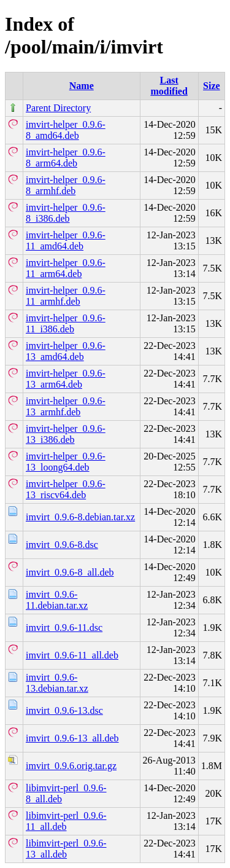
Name (82, 86)
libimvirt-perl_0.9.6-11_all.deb (66, 821)
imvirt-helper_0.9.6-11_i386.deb (66, 323)
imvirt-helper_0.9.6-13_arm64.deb (66, 379)
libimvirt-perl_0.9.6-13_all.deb (66, 849)
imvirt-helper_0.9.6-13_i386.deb (66, 434)
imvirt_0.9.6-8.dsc (62, 545)
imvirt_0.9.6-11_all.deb (72, 655)
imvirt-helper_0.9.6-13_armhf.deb (66, 406)
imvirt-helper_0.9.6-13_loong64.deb (66, 462)
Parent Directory (58, 108)
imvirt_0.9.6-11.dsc (64, 628)
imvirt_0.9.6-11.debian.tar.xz (57, 600)
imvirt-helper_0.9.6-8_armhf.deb (66, 185)
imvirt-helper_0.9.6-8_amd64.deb (66, 130)
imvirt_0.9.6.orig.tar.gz (71, 766)
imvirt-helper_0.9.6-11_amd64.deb (66, 240)
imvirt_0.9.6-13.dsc (64, 710)
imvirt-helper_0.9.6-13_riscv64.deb (66, 489)
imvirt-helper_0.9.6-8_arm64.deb (66, 158)
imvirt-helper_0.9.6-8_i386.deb (66, 213)
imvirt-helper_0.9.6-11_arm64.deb (66, 268)
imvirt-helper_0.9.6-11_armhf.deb (66, 296)
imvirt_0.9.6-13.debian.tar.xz (57, 683)
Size (212, 86)
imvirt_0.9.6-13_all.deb (72, 738)
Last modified (169, 86)
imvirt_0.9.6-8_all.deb (70, 572)
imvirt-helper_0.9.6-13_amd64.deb (66, 351)
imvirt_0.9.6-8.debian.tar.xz (80, 517)
